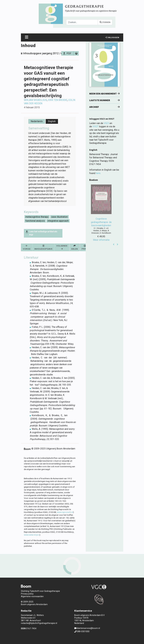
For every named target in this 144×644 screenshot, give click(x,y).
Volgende (62, 247)
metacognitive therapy (37, 217)
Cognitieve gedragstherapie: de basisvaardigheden (101, 222)
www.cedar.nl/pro (32, 535)
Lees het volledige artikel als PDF (43, 233)
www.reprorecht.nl (65, 512)
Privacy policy (27, 594)
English (52, 121)
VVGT (95, 126)
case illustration (59, 217)
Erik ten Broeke (58, 100)
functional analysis (35, 221)
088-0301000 (82, 631)
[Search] (82, 22)
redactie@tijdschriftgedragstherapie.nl (39, 623)
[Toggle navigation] (27, 37)
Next (117, 244)
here (98, 173)
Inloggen (112, 37)
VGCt (106, 123)
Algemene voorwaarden (32, 596)
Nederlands (37, 121)
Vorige (27, 247)
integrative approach (58, 221)
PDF (69, 53)
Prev (114, 244)
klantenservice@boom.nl (87, 628)
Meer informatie (101, 240)
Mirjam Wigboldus (35, 100)
